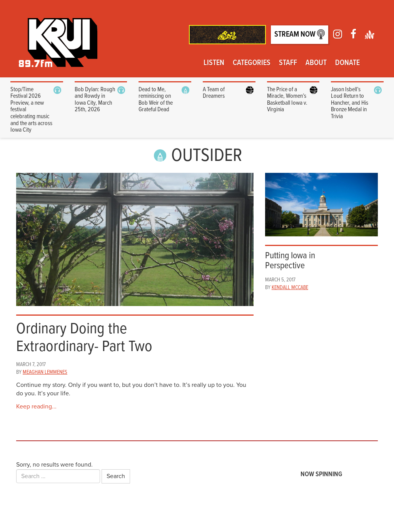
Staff (288, 63)
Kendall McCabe (290, 288)
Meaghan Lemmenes (45, 372)
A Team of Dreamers (214, 93)
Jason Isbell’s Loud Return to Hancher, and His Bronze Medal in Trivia (350, 103)
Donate (347, 63)
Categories (252, 63)
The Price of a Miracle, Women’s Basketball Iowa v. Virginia (287, 100)
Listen (214, 63)
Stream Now (300, 34)
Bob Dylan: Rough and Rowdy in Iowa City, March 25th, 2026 (95, 100)
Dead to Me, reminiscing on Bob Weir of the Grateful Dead (156, 100)
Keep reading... (36, 407)
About (316, 63)
